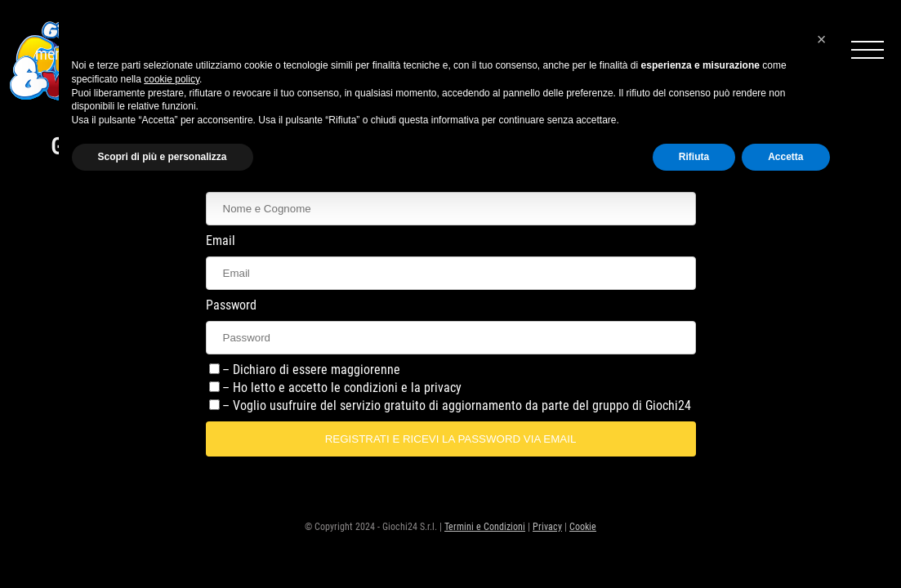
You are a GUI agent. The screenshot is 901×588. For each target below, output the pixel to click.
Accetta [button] (785, 157)
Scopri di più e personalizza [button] (163, 157)
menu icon (868, 46)
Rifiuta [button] (694, 157)
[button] (822, 39)
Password (231, 305)
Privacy (547, 527)
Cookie (583, 527)
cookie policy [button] (172, 79)
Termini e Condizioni (485, 527)
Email (221, 241)
